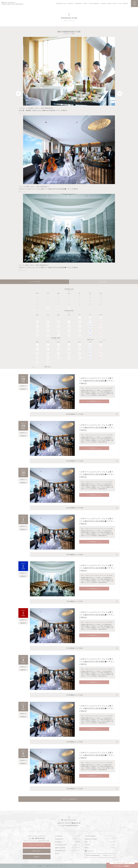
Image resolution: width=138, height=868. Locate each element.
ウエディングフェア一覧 (37, 845)
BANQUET (59, 842)
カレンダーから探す (34, 282)
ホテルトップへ (63, 866)
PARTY (85, 4)
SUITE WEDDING (94, 4)
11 (37, 326)
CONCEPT (70, 4)
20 (58, 331)
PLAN (120, 4)
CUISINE (103, 4)
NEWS (87, 848)
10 (101, 322)
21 (69, 331)
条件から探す (103, 282)
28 (48, 308)
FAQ (86, 842)
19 (48, 331)
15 (80, 326)
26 (48, 335)
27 (58, 335)
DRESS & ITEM (112, 4)
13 (58, 326)
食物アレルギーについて (52, 866)
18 (37, 331)
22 (80, 331)
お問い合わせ (37, 851)
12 (48, 326)
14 (69, 326)
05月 (48, 367)
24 (101, 331)
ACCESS (87, 845)
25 (37, 335)
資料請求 (37, 857)
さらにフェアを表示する (69, 799)
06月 (90, 340)
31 (101, 335)
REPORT (125, 4)
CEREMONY (78, 4)
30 (69, 308)
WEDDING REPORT (91, 839)
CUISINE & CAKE (61, 845)
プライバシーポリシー (28, 866)
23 (90, 331)
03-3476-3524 (38, 838)
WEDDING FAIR (61, 4)
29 (58, 308)
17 (101, 326)
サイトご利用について (40, 866)
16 (90, 326)
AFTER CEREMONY (100, 856)
